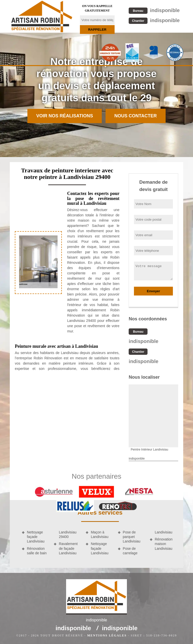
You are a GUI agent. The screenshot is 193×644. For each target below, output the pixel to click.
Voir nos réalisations (65, 116)
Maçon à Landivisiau (100, 534)
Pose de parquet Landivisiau (132, 537)
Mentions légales (107, 635)
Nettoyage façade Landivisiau (36, 537)
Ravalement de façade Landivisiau (68, 548)
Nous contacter (136, 116)
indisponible (154, 10)
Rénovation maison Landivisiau (164, 544)
